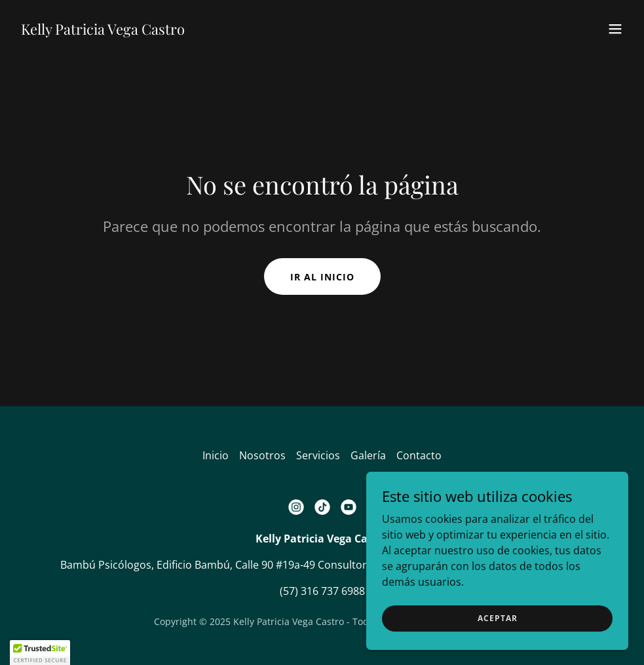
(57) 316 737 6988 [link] (322, 591)
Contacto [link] (419, 455)
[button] (615, 29)
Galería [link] (368, 455)
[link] (103, 31)
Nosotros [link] (262, 455)
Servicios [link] (318, 455)
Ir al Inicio (322, 277)
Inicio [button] (216, 455)
